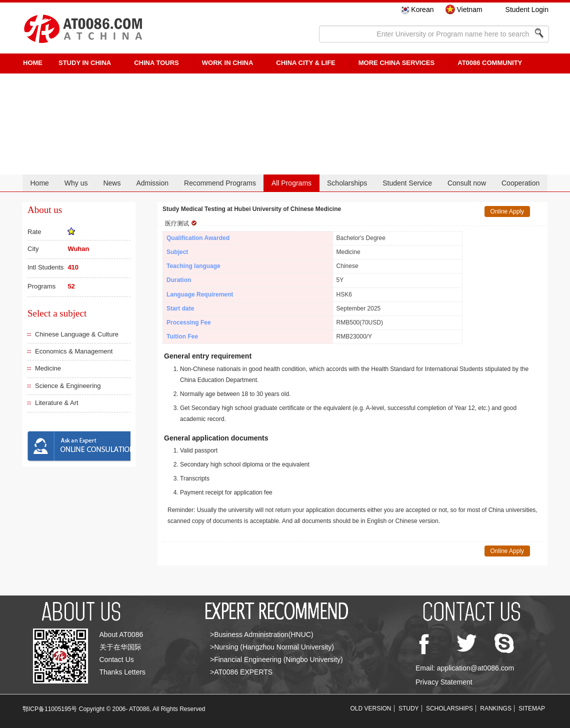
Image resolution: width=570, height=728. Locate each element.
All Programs (291, 183)
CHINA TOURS (156, 63)
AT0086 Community (490, 63)
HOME (33, 63)
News (112, 183)
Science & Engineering (68, 386)
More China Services (396, 63)
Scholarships (347, 183)
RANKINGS (496, 708)
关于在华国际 (120, 647)
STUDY (409, 708)
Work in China (228, 63)
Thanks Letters (123, 672)
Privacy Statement (444, 682)
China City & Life (305, 63)
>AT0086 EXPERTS (241, 672)
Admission (152, 183)
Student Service (407, 183)
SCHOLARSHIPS (449, 708)
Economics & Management (74, 351)
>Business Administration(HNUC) (262, 634)
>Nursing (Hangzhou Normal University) (272, 647)
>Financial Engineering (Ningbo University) (276, 659)
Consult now (467, 183)
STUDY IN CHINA (85, 63)
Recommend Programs (220, 183)
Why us (76, 183)
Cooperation (520, 183)
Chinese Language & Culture (77, 334)
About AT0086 (121, 634)
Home (39, 183)
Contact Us (117, 659)
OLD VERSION (371, 708)
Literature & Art (57, 403)
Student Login (527, 9)
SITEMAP (532, 708)
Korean (422, 9)
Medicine (48, 368)
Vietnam (469, 9)
